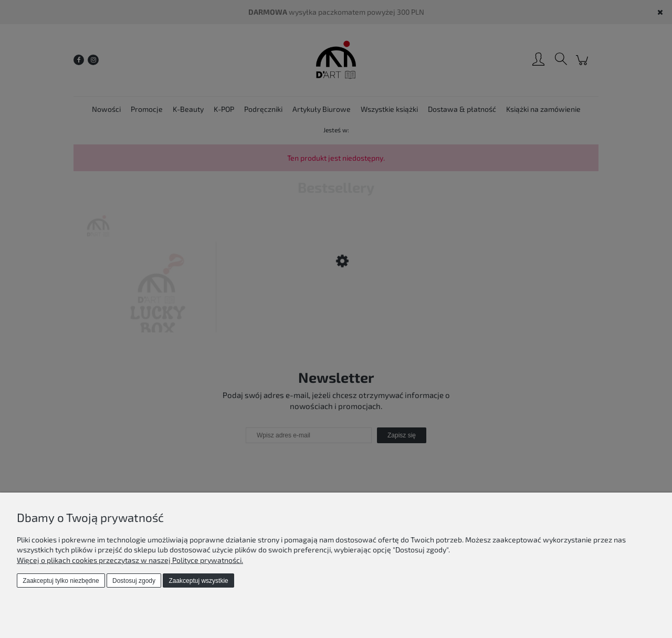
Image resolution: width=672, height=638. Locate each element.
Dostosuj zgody (134, 581)
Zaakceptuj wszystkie (198, 581)
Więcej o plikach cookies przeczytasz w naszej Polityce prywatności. (130, 560)
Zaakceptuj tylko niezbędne (61, 581)
